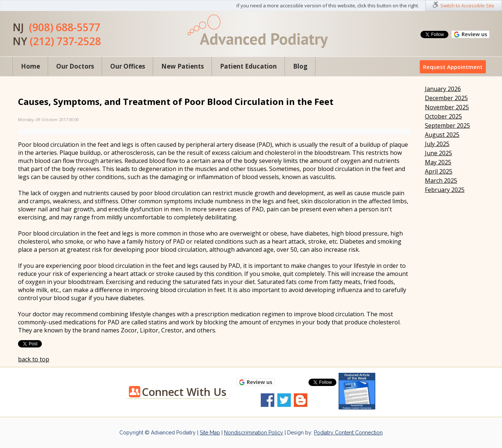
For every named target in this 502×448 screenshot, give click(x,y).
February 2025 (445, 190)
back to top (34, 359)
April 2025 (439, 171)
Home (30, 66)
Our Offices (128, 66)
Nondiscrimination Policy (254, 433)
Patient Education (248, 66)
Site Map (210, 433)
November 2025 (447, 107)
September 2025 (447, 125)
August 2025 (442, 135)
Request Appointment (453, 67)
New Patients (183, 66)
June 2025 (438, 153)
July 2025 (437, 144)
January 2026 (443, 89)
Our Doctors (75, 66)
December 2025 (446, 98)
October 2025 (443, 116)
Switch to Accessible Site (467, 6)
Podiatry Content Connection (348, 433)
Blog (300, 66)
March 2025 (441, 181)
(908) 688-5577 (65, 27)
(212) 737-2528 (65, 41)
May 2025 (438, 162)
